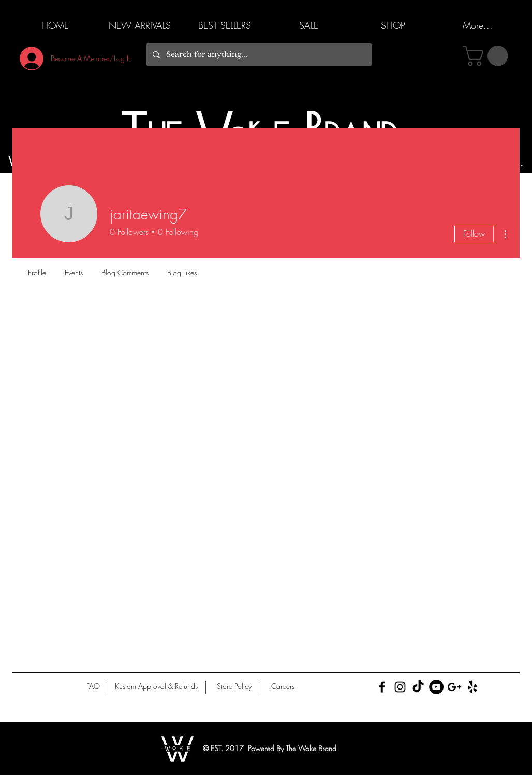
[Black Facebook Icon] (382, 687)
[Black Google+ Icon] (454, 687)
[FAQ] (93, 686)
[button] (488, 56)
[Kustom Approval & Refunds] (156, 686)
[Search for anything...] (258, 55)
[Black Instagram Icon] (400, 687)
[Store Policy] (234, 686)
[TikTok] (418, 687)
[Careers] (283, 686)
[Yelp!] (472, 687)
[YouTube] (436, 687)
